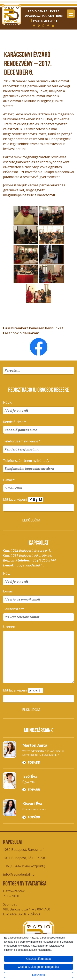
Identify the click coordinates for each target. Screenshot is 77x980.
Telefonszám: (13, 609)
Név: (6, 573)
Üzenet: (9, 627)
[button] (70, 376)
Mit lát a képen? (23, 500)
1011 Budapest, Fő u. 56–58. (24, 858)
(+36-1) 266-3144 (45, 21)
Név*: (7, 402)
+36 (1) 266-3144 (43, 560)
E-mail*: (9, 480)
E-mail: (8, 591)
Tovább (34, 762)
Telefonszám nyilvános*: (22, 441)
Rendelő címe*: (14, 422)
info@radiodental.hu (30, 565)
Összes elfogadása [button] (38, 959)
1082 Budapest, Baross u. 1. (24, 850)
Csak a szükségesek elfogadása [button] (38, 967)
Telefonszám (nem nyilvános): (26, 461)
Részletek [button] (38, 975)
